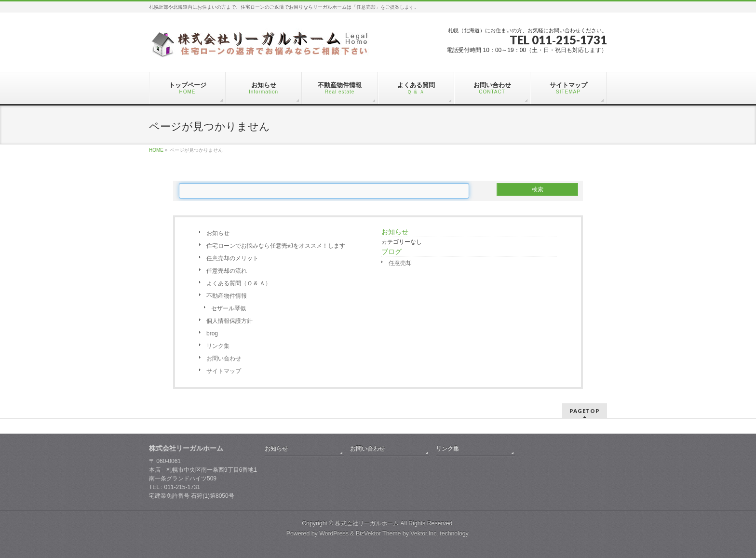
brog (212, 333)
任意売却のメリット (232, 258)
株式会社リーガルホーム (367, 523)
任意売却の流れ (227, 271)
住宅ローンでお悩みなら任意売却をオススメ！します (276, 246)
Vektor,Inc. (424, 533)
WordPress (334, 533)
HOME (156, 150)
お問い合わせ (224, 359)
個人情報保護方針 (229, 321)
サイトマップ (224, 371)
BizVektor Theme (378, 533)
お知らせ (218, 233)
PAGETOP (585, 411)
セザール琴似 (229, 308)
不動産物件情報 (227, 296)
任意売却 (400, 263)
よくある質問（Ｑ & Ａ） (239, 283)
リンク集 (218, 346)
